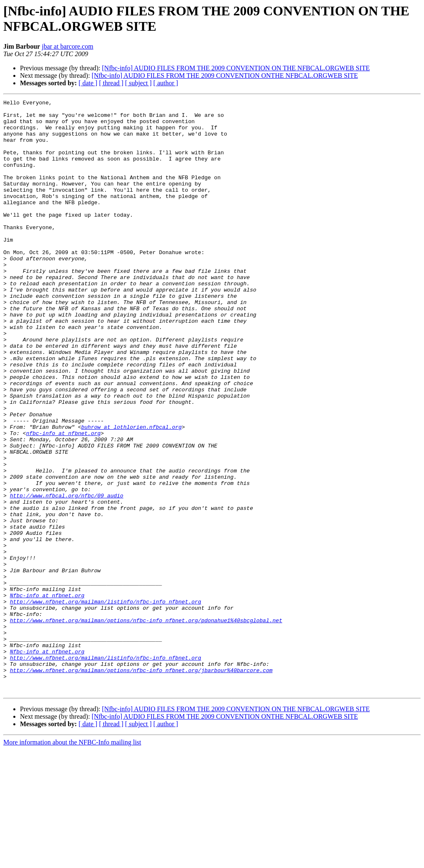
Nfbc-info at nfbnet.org (47, 695)
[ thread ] (111, 83)
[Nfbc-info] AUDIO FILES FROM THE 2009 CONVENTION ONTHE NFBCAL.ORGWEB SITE (225, 75)
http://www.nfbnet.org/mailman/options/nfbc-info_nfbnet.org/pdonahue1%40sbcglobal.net (146, 725)
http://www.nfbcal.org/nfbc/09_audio (67, 575)
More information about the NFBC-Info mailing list (72, 861)
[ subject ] (138, 83)
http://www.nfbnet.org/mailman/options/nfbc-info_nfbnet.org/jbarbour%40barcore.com (141, 785)
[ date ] (88, 83)
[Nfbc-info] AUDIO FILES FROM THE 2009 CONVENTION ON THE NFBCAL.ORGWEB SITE (236, 68)
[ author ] (166, 83)
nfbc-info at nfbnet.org (63, 500)
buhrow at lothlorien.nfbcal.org (131, 493)
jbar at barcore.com (67, 46)
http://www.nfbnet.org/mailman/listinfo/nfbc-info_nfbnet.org (106, 702)
